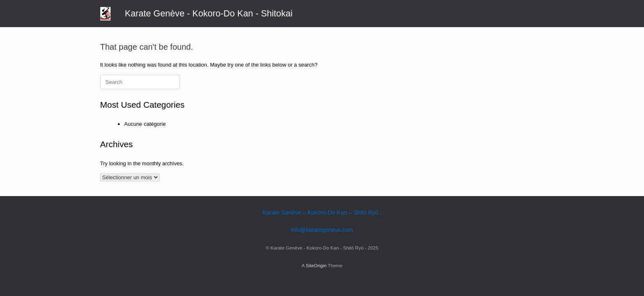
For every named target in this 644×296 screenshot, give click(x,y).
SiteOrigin (316, 266)
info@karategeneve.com (322, 230)
